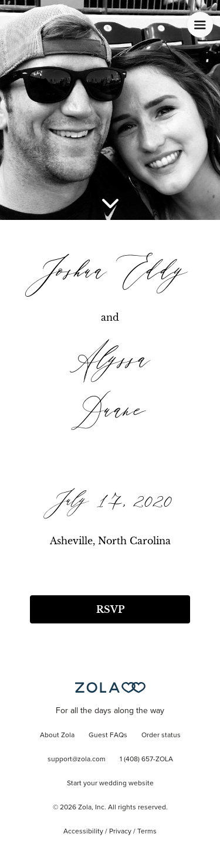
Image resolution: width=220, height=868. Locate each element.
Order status (161, 735)
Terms (147, 832)
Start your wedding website (110, 784)
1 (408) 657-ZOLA (146, 759)
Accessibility (83, 832)
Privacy (120, 832)
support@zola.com (77, 759)
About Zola (57, 735)
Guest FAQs (108, 735)
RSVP (110, 609)
